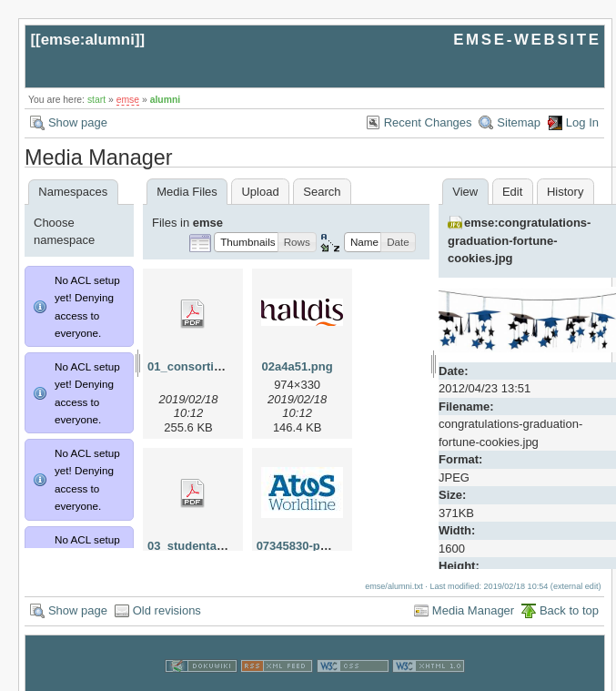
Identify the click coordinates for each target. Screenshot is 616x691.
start (96, 100)
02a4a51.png (298, 366)
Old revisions (167, 592)
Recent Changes (428, 122)
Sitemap (519, 122)
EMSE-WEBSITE (527, 40)
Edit (512, 192)
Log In (582, 122)
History (565, 192)
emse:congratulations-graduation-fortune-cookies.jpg (519, 240)
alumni (166, 100)
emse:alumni (88, 40)
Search (322, 192)
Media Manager (473, 592)
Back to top (569, 592)
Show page (78, 122)
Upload (260, 192)
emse (128, 100)
